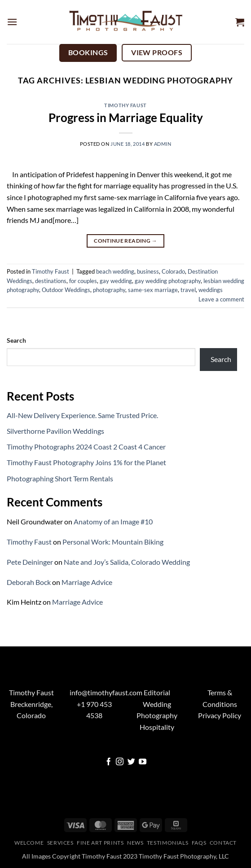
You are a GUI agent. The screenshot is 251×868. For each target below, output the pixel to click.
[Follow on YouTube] (143, 762)
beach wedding (115, 271)
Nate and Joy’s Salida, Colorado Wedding (127, 562)
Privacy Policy (220, 715)
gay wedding (116, 281)
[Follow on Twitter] (131, 762)
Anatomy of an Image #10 (113, 521)
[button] (12, 22)
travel (188, 290)
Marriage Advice (87, 582)
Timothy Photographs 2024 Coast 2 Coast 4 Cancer (86, 447)
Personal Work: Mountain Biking (113, 542)
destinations (51, 281)
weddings (211, 290)
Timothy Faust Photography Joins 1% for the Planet (86, 462)
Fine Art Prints (100, 843)
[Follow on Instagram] (120, 762)
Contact (223, 843)
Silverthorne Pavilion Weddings (55, 431)
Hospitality (157, 727)
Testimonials (167, 843)
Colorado (173, 271)
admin (163, 144)
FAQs (199, 843)
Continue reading (125, 241)
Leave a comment (221, 299)
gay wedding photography (168, 281)
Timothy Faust (125, 105)
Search (16, 340)
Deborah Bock (29, 582)
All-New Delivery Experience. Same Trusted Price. (82, 415)
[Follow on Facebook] (108, 762)
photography (109, 290)
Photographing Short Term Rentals (60, 478)
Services (60, 843)
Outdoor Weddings (66, 290)
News (135, 843)
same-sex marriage (153, 290)
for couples (83, 281)
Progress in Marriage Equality (126, 118)
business (148, 271)
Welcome (29, 843)
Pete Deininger (30, 562)
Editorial (157, 692)
